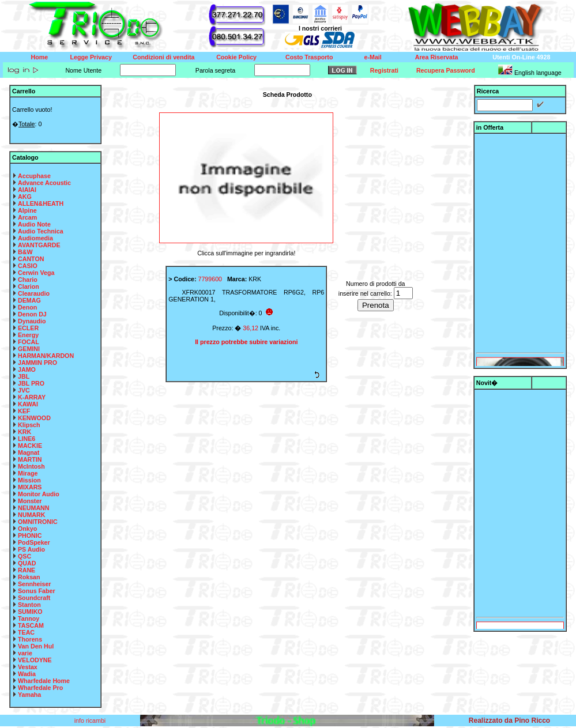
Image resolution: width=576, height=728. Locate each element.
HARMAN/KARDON (46, 356)
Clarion (29, 286)
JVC (24, 390)
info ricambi (91, 721)
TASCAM (31, 625)
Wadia (27, 674)
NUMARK (31, 515)
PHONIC (30, 535)
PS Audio (31, 549)
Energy (28, 335)
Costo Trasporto (309, 57)
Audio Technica (41, 231)
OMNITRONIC (38, 522)
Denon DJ (32, 314)
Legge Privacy (91, 57)
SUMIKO (30, 612)
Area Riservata (437, 57)
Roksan (29, 577)
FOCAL (29, 342)
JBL (24, 376)
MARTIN (30, 459)
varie (25, 653)
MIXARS (30, 487)
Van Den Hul (36, 646)
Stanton (29, 605)
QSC (25, 556)
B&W (25, 252)
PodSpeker (34, 542)
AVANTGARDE (39, 245)
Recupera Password (446, 70)
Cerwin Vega (36, 273)
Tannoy (29, 618)
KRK (25, 432)
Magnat (29, 452)
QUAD (27, 563)
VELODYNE (35, 660)
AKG (25, 197)
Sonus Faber (37, 591)
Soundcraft (34, 598)
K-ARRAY (32, 397)
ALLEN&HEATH (41, 203)
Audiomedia (35, 238)
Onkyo (27, 529)
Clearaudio (34, 293)
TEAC (26, 632)
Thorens (30, 639)
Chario (28, 280)
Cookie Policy (236, 57)
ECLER (28, 328)
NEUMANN (33, 508)
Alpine (27, 210)
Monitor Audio (39, 494)
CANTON (31, 259)
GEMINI (29, 349)
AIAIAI (27, 190)
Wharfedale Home (44, 681)
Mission (29, 480)
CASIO (28, 266)
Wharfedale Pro (40, 688)
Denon (27, 307)
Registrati (384, 70)
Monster (30, 501)
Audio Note (34, 224)
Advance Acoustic (44, 183)
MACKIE (30, 446)
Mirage (28, 473)
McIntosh (31, 466)
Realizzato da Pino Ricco (509, 721)
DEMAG (29, 300)
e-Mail (373, 57)
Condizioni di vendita (163, 57)
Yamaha (29, 695)
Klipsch (29, 425)
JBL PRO (31, 383)
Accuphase (34, 176)
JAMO (27, 369)
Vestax (28, 667)
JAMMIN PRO (37, 363)
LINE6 (27, 439)
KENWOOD (34, 418)
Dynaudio (32, 321)
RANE (27, 570)
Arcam (27, 217)
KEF (24, 411)
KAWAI (28, 404)
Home (40, 57)
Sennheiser (34, 584)
